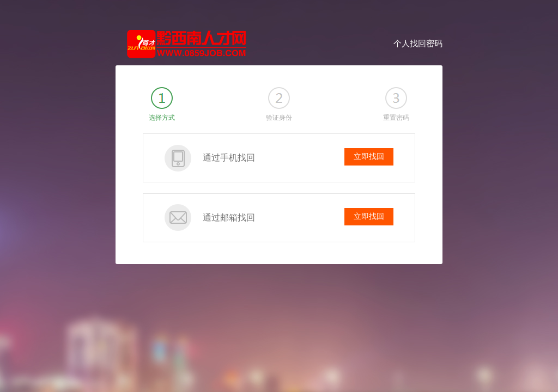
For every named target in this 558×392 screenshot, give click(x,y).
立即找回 (369, 157)
